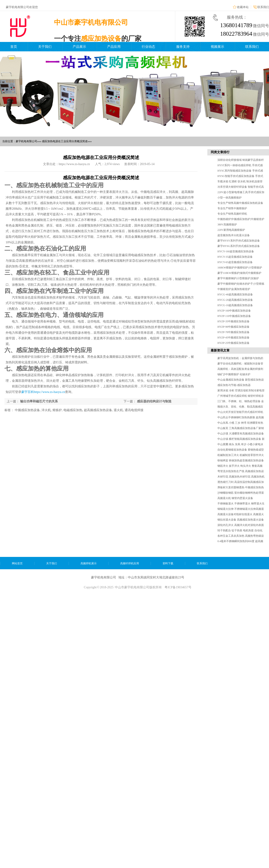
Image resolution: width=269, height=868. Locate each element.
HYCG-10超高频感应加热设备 (235, 305)
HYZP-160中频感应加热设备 (234, 311)
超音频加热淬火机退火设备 (234, 235)
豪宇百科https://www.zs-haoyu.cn (43, 392)
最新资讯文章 (220, 350)
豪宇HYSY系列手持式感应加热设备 (239, 241)
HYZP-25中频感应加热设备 (233, 343)
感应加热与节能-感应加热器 (234, 385)
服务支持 (183, 47)
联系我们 (263, 7)
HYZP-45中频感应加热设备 (233, 338)
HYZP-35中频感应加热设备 (233, 321)
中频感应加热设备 (27, 410)
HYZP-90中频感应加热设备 (233, 327)
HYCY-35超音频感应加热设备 (235, 257)
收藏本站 (243, 7)
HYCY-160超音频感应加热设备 (236, 251)
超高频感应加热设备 (98, 410)
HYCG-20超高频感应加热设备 (235, 300)
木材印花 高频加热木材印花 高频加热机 (241, 477)
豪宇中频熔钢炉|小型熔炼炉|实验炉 (238, 278)
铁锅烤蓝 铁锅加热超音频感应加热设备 (241, 460)
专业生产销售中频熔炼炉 (232, 208)
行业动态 (148, 47)
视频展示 (217, 47)
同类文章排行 (220, 152)
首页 (14, 47)
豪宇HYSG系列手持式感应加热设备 (239, 246)
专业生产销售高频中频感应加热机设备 (240, 203)
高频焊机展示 (89, 563)
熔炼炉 (57, 410)
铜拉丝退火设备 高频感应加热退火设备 (241, 520)
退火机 (118, 410)
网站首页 (17, 563)
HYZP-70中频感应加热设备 (233, 332)
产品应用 (114, 47)
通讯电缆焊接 (134, 410)
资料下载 (168, 563)
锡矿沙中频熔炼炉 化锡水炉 (234, 374)
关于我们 (45, 47)
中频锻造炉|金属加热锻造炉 (234, 289)
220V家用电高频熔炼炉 (231, 230)
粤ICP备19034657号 (178, 587)
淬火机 (46, 410)
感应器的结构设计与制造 (154, 401)
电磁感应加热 (73, 410)
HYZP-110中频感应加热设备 (234, 316)
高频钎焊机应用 (130, 563)
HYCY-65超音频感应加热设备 (235, 262)
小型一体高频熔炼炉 (230, 198)
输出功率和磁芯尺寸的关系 (39, 401)
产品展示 (79, 47)
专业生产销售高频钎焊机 (232, 214)
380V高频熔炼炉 (227, 225)
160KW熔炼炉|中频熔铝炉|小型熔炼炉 (240, 268)
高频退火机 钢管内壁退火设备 (235, 498)
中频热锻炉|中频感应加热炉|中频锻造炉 (241, 219)
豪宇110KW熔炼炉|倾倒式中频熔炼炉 (239, 273)
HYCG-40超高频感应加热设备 (235, 294)
